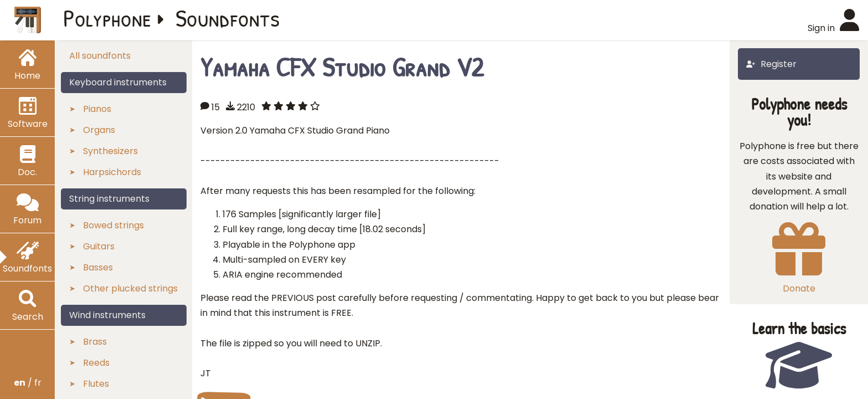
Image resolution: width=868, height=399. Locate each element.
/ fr (28, 383)
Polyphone (107, 18)
